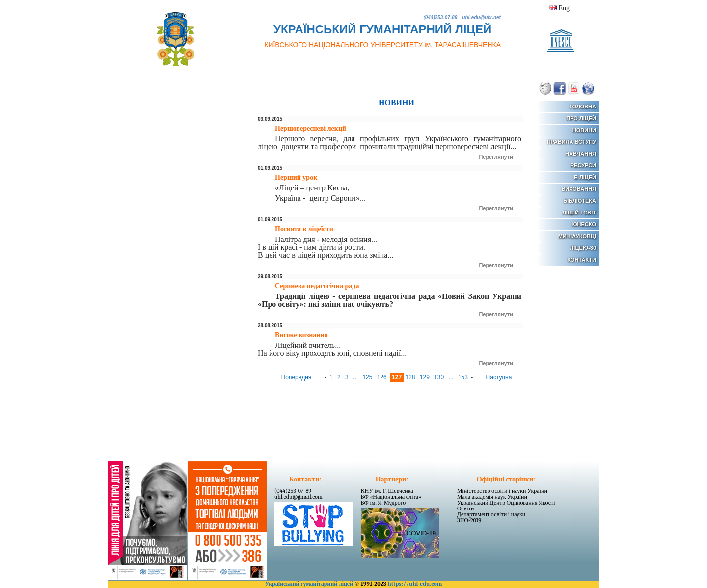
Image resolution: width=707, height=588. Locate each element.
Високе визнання (301, 335)
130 (440, 377)
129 (425, 377)
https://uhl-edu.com (415, 584)
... (356, 377)
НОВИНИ (584, 130)
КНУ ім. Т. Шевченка (387, 491)
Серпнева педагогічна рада (317, 286)
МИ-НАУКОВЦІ (577, 236)
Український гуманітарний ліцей (309, 584)
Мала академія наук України (492, 497)
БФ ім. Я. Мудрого (383, 503)
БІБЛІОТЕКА (580, 201)
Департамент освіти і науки (491, 514)
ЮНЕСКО (584, 224)
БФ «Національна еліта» (391, 497)
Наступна (498, 377)
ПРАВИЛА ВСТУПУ (571, 142)
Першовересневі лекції (311, 128)
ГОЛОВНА (583, 107)
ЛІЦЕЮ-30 (583, 248)
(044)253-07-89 (293, 491)
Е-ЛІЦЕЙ (585, 177)
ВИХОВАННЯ (579, 189)
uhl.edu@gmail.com (299, 497)
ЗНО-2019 (469, 520)
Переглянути (496, 157)
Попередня (297, 377)
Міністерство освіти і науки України (502, 491)
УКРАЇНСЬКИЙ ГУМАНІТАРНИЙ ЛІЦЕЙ (382, 36)
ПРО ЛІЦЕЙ (581, 118)
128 (411, 377)
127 (397, 377)
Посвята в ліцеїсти (304, 229)
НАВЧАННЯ (581, 154)
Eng (564, 8)
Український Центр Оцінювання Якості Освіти (506, 506)
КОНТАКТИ (582, 260)
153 (464, 377)
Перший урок (296, 177)
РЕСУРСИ (583, 165)
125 (368, 377)
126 (383, 377)
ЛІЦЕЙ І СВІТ (579, 213)
